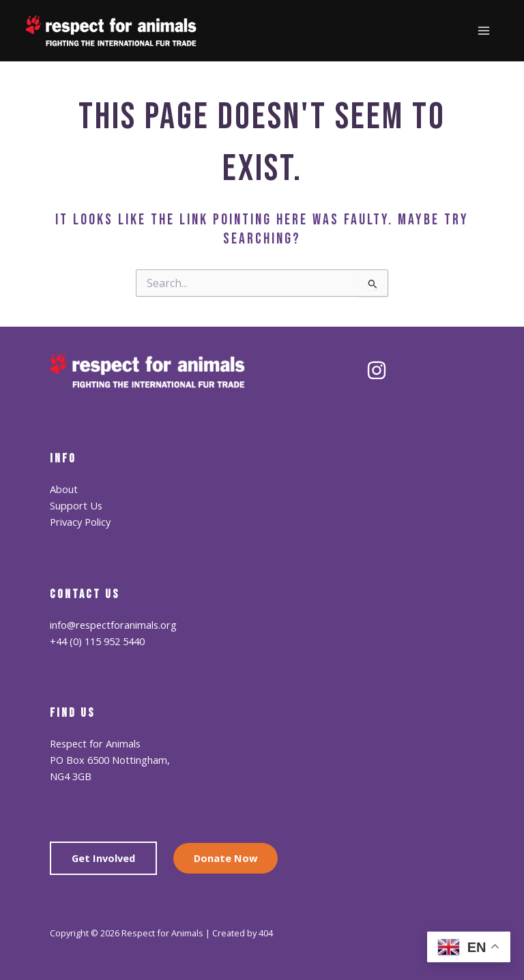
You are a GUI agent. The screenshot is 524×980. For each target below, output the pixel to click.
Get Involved (103, 858)
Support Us (76, 505)
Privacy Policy (80, 522)
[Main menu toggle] (484, 31)
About (64, 489)
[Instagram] (377, 370)
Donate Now (225, 858)
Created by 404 (243, 933)
